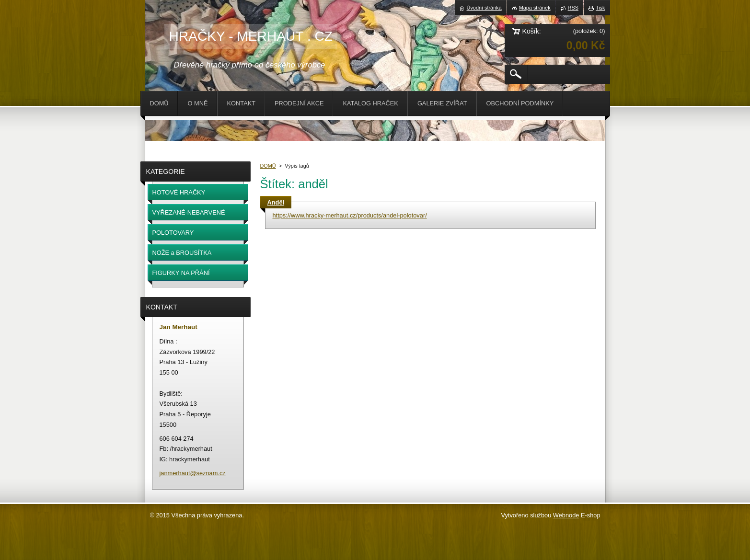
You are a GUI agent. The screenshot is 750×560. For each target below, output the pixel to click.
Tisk (600, 8)
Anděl (276, 202)
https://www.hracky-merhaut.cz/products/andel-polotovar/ (350, 215)
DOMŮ (268, 166)
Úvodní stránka (484, 8)
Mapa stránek (535, 8)
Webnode (566, 515)
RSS (573, 8)
